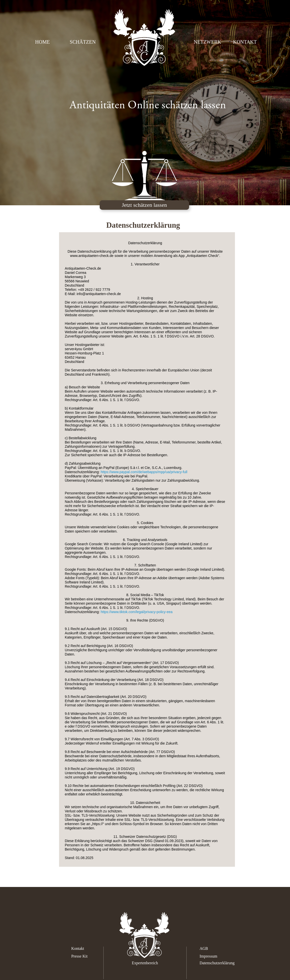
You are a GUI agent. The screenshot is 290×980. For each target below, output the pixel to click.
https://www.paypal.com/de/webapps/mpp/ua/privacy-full (144, 472)
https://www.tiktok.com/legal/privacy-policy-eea (137, 612)
